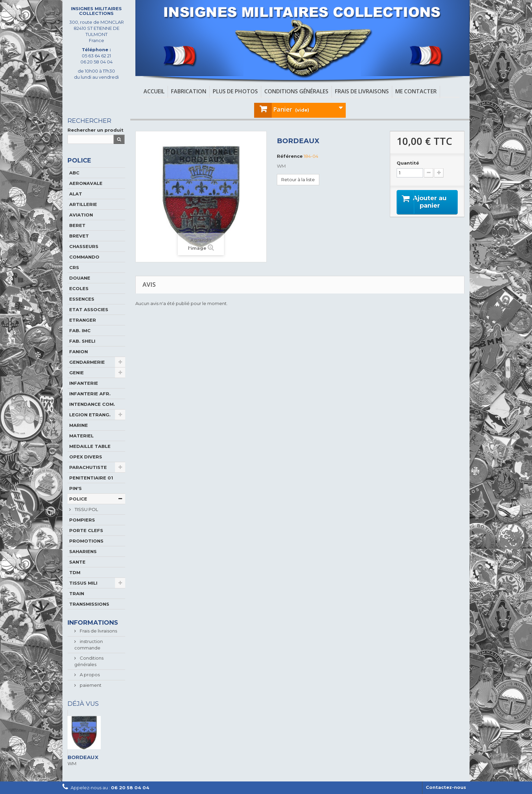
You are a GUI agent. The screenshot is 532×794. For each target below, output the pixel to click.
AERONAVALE (86, 183)
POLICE (78, 499)
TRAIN (77, 593)
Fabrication (189, 91)
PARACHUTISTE (88, 467)
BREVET (79, 236)
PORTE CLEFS (86, 530)
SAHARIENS (83, 551)
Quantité (408, 163)
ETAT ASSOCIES (89, 309)
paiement (90, 685)
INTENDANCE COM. (92, 404)
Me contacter (416, 91)
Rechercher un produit (96, 130)
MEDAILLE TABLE (90, 446)
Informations (93, 623)
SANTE (77, 562)
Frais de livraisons (362, 91)
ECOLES (79, 288)
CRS (74, 267)
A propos (89, 675)
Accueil (154, 91)
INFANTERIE (84, 383)
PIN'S (75, 488)
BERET (77, 225)
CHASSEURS (84, 246)
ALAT (76, 194)
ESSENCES (82, 299)
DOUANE (80, 278)
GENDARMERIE (87, 362)
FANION (79, 352)
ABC (74, 173)
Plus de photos (235, 91)
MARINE (79, 425)
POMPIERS (82, 520)
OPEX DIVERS (86, 457)
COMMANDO (84, 257)
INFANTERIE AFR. (90, 394)
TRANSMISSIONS (89, 604)
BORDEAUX (83, 757)
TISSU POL (86, 509)
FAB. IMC (80, 330)
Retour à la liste (298, 179)
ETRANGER (83, 320)
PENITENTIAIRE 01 (91, 478)
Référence (290, 156)
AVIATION (81, 215)
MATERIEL (81, 436)
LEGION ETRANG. (90, 415)
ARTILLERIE (83, 204)
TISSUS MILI (83, 583)
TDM (75, 572)
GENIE (77, 373)
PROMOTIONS (86, 541)
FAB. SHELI (82, 341)
